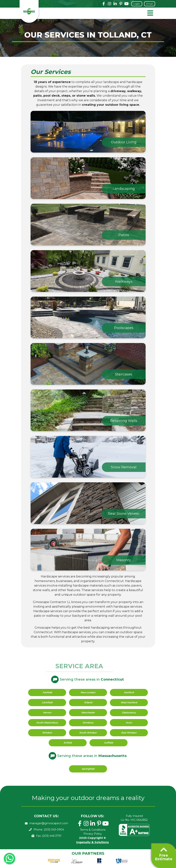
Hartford (129, 692)
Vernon (47, 712)
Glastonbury (129, 712)
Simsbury (88, 723)
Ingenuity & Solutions (93, 842)
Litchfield (47, 702)
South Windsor (88, 733)
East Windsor (129, 733)
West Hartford (129, 702)
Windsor (47, 733)
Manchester (88, 712)
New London (88, 692)
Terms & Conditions (93, 830)
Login (137, 4)
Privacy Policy (93, 834)
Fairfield (47, 692)
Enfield (68, 743)
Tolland (88, 702)
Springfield (88, 769)
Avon (129, 723)
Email (150, 4)
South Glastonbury (47, 723)
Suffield (109, 743)
